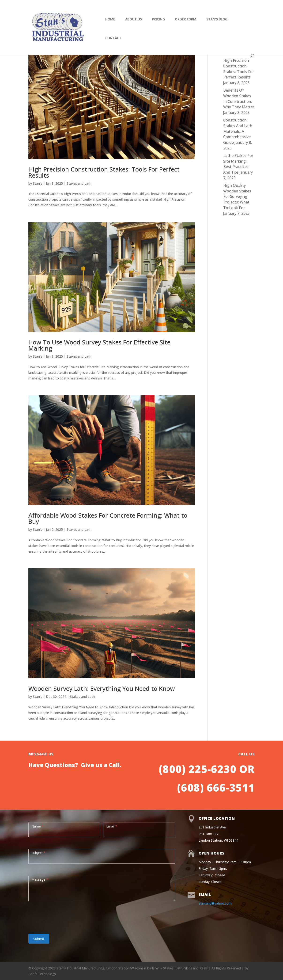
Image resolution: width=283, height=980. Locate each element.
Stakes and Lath (79, 183)
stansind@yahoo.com (215, 903)
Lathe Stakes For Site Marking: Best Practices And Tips (238, 164)
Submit (39, 939)
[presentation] (64, 915)
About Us (134, 20)
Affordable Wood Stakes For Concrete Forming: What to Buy (108, 518)
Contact (113, 38)
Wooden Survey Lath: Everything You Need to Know (102, 688)
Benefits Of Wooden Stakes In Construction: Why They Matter (239, 99)
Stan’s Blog (217, 20)
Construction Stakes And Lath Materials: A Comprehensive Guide (238, 131)
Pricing (158, 20)
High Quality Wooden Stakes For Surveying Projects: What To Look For (237, 197)
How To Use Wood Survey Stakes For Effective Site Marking (99, 345)
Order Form (186, 20)
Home (110, 20)
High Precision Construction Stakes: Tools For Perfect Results (104, 172)
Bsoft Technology (42, 974)
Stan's (38, 183)
